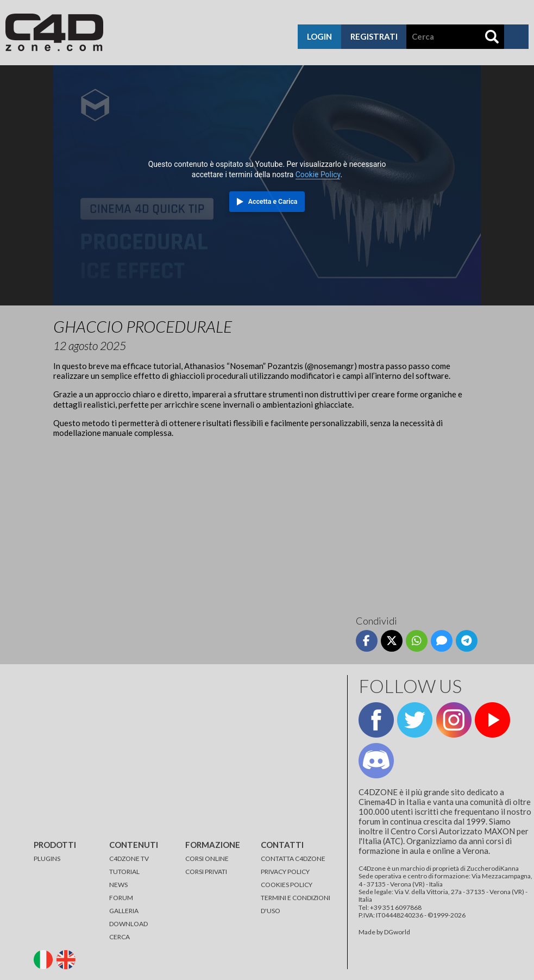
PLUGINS (47, 859)
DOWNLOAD (128, 924)
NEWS (118, 885)
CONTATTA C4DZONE (293, 859)
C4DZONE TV (129, 859)
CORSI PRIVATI (206, 872)
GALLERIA (124, 911)
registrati (374, 36)
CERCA (120, 937)
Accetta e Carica (273, 202)
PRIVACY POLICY (285, 872)
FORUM (121, 898)
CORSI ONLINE (207, 859)
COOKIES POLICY (287, 885)
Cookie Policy (318, 174)
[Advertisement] (267, 522)
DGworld (397, 932)
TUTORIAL (124, 872)
